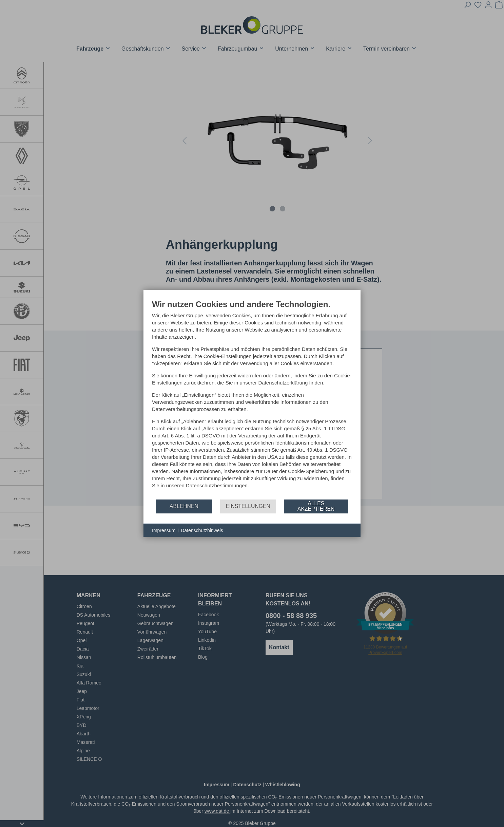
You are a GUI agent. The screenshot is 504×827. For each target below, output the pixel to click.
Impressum (164, 530)
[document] (252, 399)
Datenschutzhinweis (202, 530)
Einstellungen (248, 506)
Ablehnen (184, 506)
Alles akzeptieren (316, 506)
